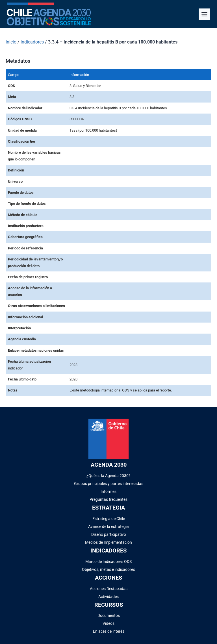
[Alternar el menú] (204, 14)
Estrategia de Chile (109, 519)
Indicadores (32, 42)
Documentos (109, 615)
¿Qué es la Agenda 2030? (108, 476)
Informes (108, 491)
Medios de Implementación (108, 542)
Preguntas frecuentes (108, 499)
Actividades (108, 597)
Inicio (11, 42)
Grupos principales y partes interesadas (109, 484)
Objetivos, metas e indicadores (108, 569)
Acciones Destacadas (109, 589)
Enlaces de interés (109, 631)
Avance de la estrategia (108, 526)
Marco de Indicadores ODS (108, 562)
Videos (108, 623)
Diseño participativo (109, 534)
